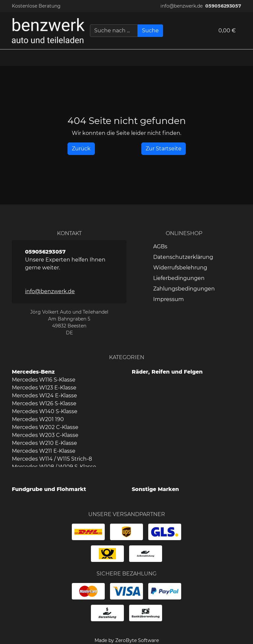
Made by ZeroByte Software (127, 640)
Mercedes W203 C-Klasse (45, 435)
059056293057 (223, 6)
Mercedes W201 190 (38, 419)
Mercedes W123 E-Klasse (44, 388)
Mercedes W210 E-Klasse (44, 443)
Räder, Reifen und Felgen (167, 372)
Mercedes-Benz (33, 372)
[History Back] (81, 149)
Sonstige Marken (155, 489)
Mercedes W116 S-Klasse (44, 380)
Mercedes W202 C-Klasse (45, 427)
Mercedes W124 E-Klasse (44, 396)
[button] (245, 58)
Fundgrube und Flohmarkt (49, 489)
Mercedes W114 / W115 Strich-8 (52, 459)
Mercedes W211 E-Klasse (44, 451)
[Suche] (150, 31)
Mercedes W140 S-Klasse (45, 411)
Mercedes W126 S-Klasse (44, 403)
